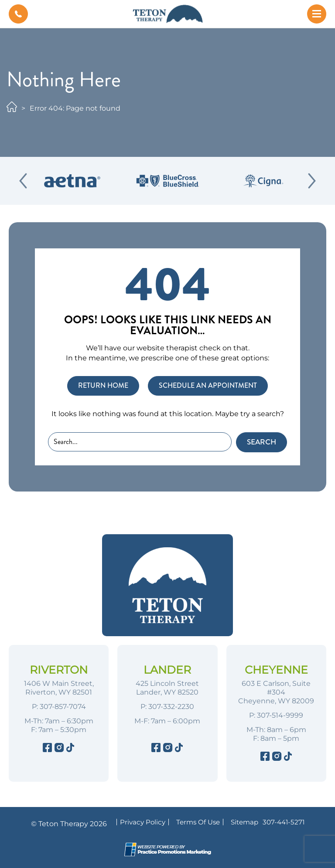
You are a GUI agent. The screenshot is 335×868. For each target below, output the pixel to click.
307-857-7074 (63, 707)
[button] (18, 14)
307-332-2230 (171, 707)
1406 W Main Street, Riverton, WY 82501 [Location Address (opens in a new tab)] (59, 688)
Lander (167, 670)
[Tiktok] (70, 749)
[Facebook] (47, 749)
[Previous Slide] (23, 181)
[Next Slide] (312, 181)
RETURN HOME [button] (103, 385)
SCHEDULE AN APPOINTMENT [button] (208, 385)
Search (262, 442)
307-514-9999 (280, 715)
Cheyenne (276, 670)
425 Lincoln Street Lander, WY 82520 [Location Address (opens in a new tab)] (167, 688)
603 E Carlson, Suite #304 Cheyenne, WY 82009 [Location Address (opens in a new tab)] (276, 692)
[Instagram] (59, 749)
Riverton (59, 670)
